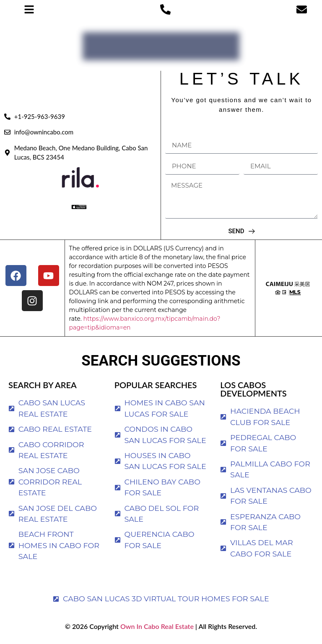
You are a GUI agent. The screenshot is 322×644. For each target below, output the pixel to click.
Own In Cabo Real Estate (156, 626)
